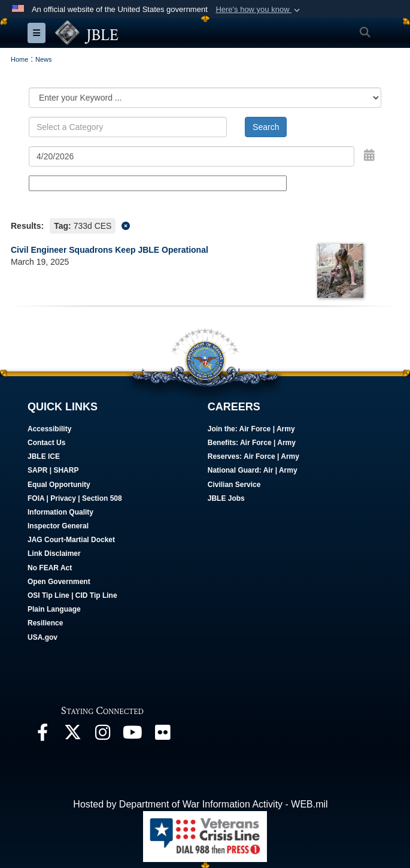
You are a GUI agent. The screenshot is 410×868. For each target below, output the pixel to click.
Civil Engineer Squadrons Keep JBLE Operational (110, 250)
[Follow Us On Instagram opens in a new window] (102, 735)
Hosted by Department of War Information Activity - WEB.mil (200, 804)
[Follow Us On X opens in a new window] (72, 735)
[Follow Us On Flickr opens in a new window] (162, 735)
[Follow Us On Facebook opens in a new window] (42, 735)
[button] (259, 10)
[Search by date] (192, 156)
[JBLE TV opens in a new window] (132, 735)
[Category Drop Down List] (205, 98)
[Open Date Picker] (369, 155)
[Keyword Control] (128, 127)
